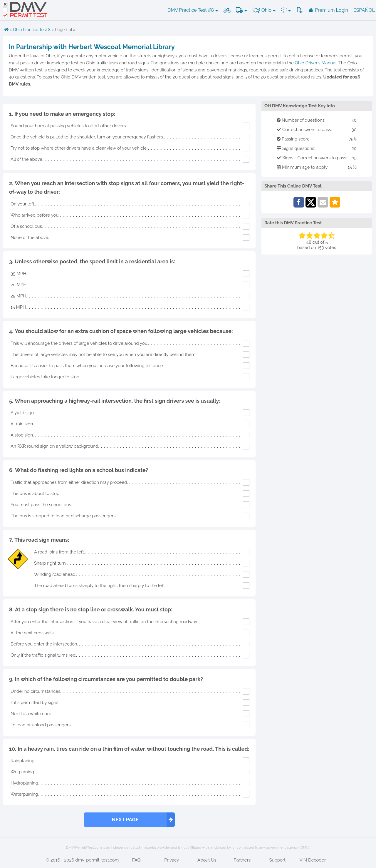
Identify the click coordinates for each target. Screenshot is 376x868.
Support (277, 860)
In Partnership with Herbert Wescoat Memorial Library (92, 47)
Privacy (172, 860)
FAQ (136, 860)
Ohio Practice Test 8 (32, 30)
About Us (207, 860)
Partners (242, 860)
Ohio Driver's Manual (316, 63)
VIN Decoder (313, 860)
